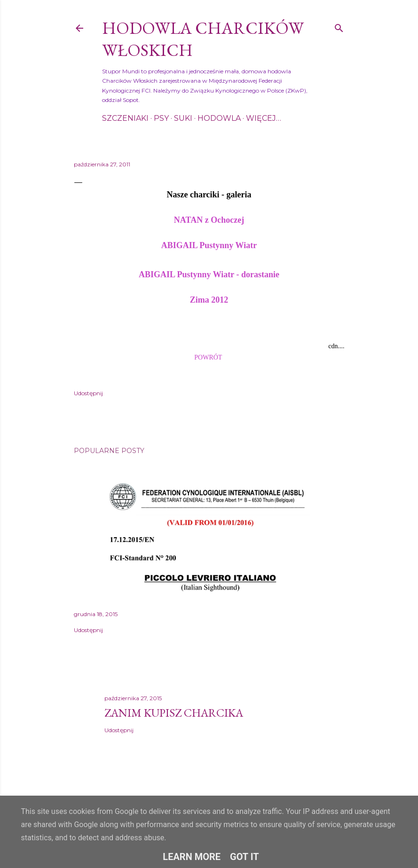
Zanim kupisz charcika (174, 713)
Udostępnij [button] (88, 393)
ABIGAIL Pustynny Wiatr (209, 245)
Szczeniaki (125, 118)
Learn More (192, 857)
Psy (161, 118)
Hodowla (219, 118)
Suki (183, 118)
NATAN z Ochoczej (209, 220)
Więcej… (264, 118)
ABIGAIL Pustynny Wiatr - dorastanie (209, 274)
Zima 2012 (209, 300)
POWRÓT (208, 357)
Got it (244, 857)
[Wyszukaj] (339, 26)
